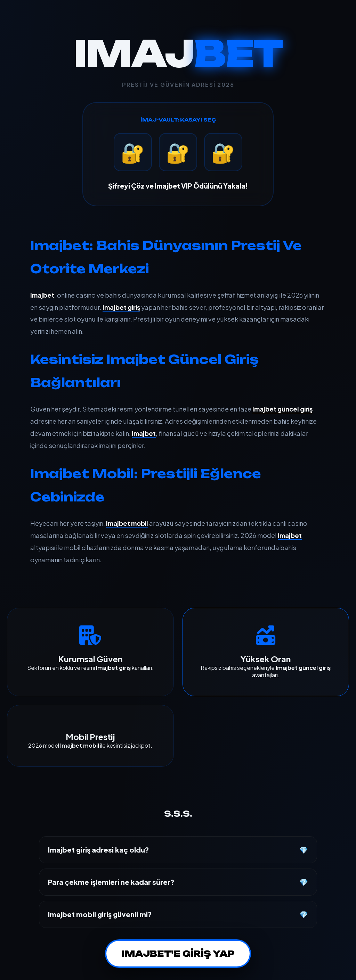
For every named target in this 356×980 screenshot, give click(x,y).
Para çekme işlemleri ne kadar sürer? (111, 882)
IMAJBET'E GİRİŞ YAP (178, 954)
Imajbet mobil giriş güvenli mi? (100, 914)
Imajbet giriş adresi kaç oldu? (99, 850)
